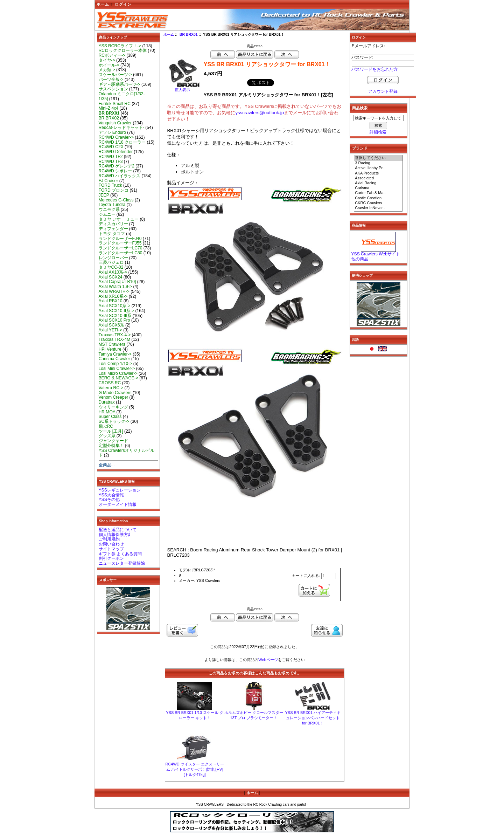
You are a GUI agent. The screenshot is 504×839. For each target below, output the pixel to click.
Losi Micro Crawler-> (118, 373)
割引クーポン (111, 558)
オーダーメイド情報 (118, 504)
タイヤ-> (107, 60)
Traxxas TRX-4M (115, 339)
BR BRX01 (189, 35)
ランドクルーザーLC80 (121, 253)
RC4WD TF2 (111, 157)
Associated (378, 178)
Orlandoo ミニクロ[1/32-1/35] (122, 96)
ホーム (103, 4)
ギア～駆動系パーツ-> (120, 84)
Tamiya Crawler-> (115, 354)
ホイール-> (109, 65)
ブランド (360, 148)
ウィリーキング (113, 407)
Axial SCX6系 (111, 325)
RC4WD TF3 (111, 161)
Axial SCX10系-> (115, 306)
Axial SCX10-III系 (115, 316)
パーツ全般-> (111, 80)
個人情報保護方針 (115, 535)
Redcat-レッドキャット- (121, 128)
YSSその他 (109, 500)
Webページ (268, 660)
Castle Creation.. (378, 198)
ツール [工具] (111, 431)
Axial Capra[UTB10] (117, 282)
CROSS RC (110, 383)
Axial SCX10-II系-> (117, 311)
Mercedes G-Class (116, 200)
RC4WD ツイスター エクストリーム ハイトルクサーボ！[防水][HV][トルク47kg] (194, 769)
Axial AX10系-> (113, 272)
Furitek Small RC (115, 104)
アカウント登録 (383, 91)
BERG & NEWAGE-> (118, 378)
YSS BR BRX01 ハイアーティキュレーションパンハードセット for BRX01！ (313, 718)
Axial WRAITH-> (114, 291)
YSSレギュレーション (120, 490)
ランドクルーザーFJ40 (120, 239)
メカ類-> (107, 70)
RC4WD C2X (111, 147)
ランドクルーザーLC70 (121, 248)
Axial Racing (378, 183)
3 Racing (378, 163)
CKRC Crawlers (378, 203)
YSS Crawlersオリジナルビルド (127, 453)
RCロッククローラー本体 (123, 50)
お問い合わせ (111, 544)
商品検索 (360, 108)
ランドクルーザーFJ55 (120, 243)
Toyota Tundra (112, 205)
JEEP (104, 195)
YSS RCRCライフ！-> (120, 46)
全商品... (107, 465)
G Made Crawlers (115, 393)
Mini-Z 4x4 (108, 108)
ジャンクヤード (113, 441)
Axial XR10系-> (113, 296)
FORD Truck (110, 185)
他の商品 (360, 259)
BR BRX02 (109, 118)
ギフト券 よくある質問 (120, 554)
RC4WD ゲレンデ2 (117, 166)
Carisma (378, 188)
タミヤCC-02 (111, 267)
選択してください (378, 158)
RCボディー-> (112, 55)
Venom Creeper (114, 397)
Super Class (110, 417)
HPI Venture (110, 349)
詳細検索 (378, 132)
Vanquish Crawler (115, 123)
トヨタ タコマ (112, 234)
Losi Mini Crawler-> (117, 369)
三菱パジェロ (111, 262)
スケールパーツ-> (115, 75)
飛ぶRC (106, 426)
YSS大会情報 (111, 495)
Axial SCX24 (111, 277)
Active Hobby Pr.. (378, 168)
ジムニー (107, 214)
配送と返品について (118, 530)
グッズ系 (107, 436)
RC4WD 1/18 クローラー (122, 142)
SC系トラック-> (114, 421)
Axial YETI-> (110, 330)
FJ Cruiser (108, 181)
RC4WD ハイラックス (120, 176)
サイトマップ (111, 549)
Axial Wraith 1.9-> (115, 287)
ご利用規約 (109, 539)
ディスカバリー (113, 224)
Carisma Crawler (114, 359)
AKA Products (378, 173)
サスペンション (113, 89)
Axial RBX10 (111, 301)
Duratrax (107, 402)
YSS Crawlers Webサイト (376, 254)
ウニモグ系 (109, 209)
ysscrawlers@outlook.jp (260, 113)
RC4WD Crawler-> (116, 137)
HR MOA (107, 412)
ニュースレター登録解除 (122, 563)
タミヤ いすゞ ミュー (119, 219)
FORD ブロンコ (114, 190)
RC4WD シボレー (115, 171)
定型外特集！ (111, 446)
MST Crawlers (112, 344)
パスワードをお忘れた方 (374, 69)
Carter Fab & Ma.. (378, 193)
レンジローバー (113, 258)
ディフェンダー (113, 229)
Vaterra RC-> (111, 388)
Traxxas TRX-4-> (115, 335)
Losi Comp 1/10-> (115, 364)
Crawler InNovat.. (378, 208)
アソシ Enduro (112, 132)
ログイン (123, 4)
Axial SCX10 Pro (114, 320)
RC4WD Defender (116, 152)
